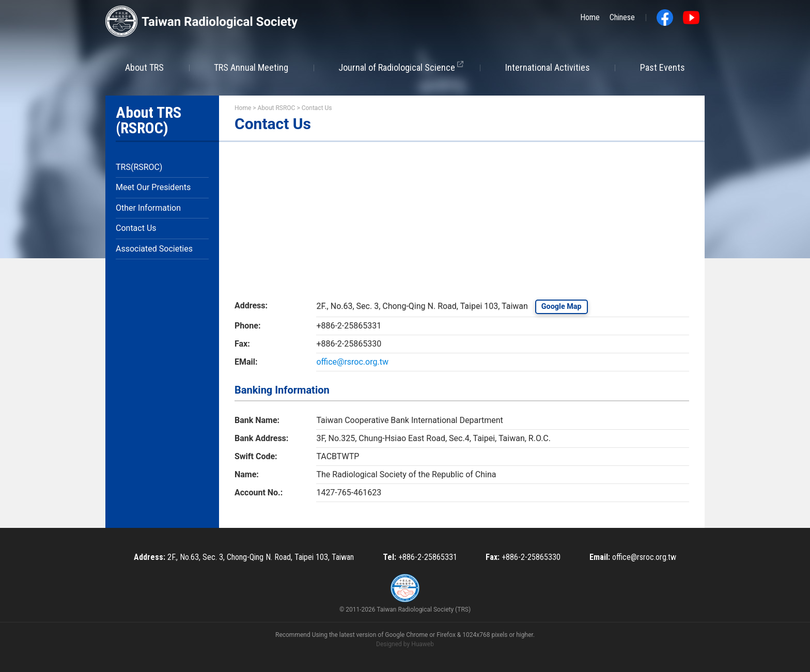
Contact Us (136, 228)
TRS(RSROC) (139, 167)
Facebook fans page (665, 18)
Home (590, 17)
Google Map (562, 307)
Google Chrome (406, 635)
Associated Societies (154, 249)
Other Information (148, 208)
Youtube (691, 18)
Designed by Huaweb (405, 644)
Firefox (446, 635)
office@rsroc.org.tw (352, 362)
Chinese (622, 17)
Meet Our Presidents (153, 187)
